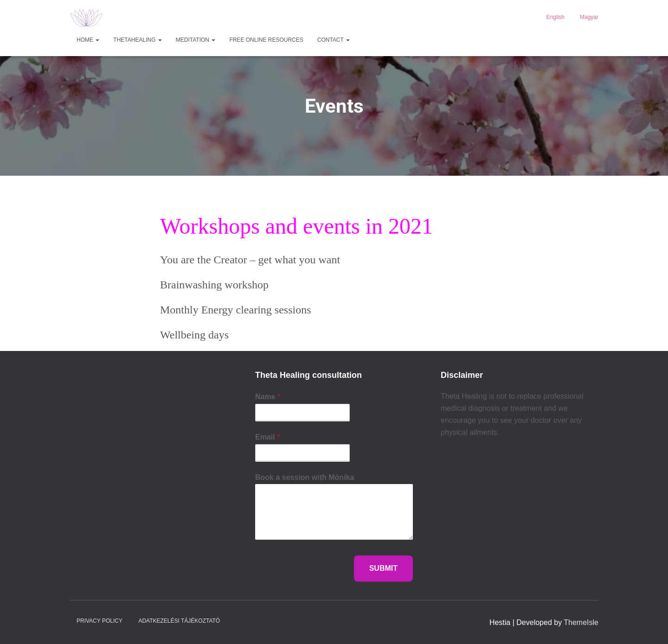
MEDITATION (196, 40)
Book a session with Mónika (305, 477)
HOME (88, 40)
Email (267, 437)
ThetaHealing (137, 40)
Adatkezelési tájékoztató (179, 621)
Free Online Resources (266, 40)
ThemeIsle (581, 622)
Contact (334, 40)
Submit (383, 568)
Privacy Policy (100, 621)
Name (268, 397)
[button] (97, 40)
